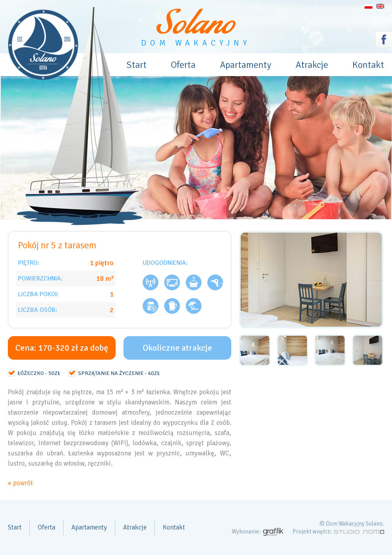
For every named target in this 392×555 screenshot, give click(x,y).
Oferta (183, 65)
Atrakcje (312, 65)
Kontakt (368, 65)
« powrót (20, 483)
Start (136, 65)
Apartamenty (246, 65)
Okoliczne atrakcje (177, 348)
